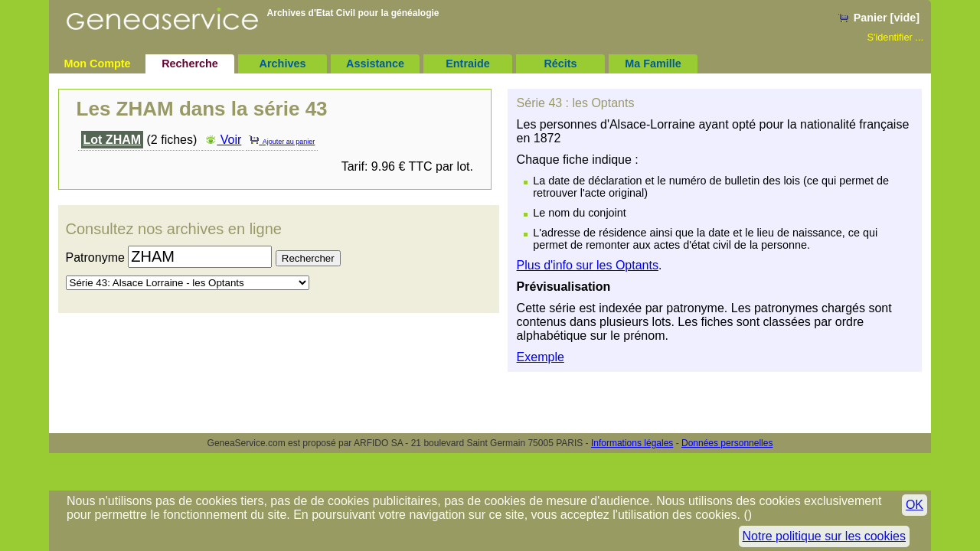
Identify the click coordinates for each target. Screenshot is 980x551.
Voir (223, 140)
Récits (560, 64)
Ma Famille (653, 64)
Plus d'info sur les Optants (588, 265)
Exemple (541, 357)
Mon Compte (97, 64)
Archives (283, 64)
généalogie (415, 13)
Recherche (190, 64)
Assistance (375, 64)
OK (915, 505)
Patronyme (95, 258)
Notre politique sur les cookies (824, 536)
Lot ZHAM (113, 140)
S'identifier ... (895, 37)
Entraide (468, 64)
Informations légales (632, 443)
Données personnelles (727, 443)
